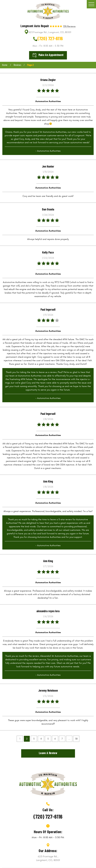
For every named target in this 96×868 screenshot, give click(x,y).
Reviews (17, 65)
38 (76, 739)
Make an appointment (51, 55)
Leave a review (48, 753)
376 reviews (69, 27)
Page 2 (30, 65)
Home (5, 65)
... (69, 739)
